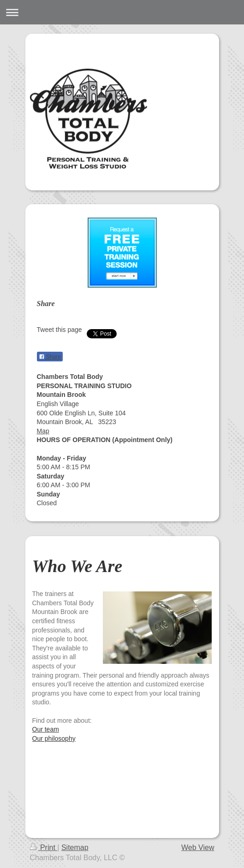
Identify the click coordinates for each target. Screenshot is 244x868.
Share (50, 357)
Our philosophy (54, 738)
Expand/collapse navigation (122, 12)
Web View (198, 847)
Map (43, 431)
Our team (46, 729)
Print (44, 847)
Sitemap (75, 847)
